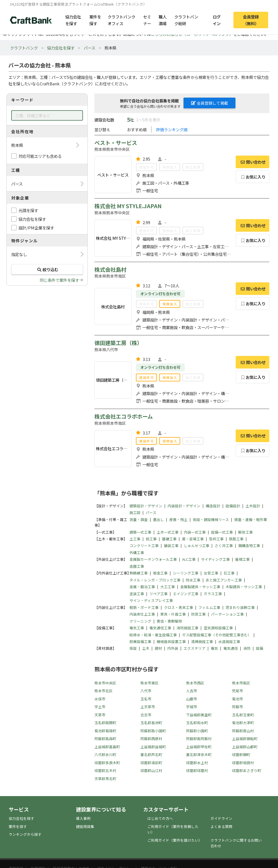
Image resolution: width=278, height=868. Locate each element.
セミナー (147, 20)
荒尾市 (238, 691)
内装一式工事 (195, 532)
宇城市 (192, 707)
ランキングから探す (25, 834)
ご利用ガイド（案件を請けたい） (175, 840)
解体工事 (245, 532)
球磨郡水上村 (197, 763)
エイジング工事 (186, 594)
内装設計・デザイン (184, 506)
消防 (247, 648)
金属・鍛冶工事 (142, 587)
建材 (158, 648)
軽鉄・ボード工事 (144, 607)
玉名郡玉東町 (243, 715)
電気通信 (231, 648)
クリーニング (140, 621)
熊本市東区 (150, 683)
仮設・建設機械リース (211, 519)
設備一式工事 (222, 532)
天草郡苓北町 (105, 779)
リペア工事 (158, 594)
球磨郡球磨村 (197, 770)
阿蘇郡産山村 (243, 731)
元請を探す (28, 210)
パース (90, 48)
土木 (146, 648)
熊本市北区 (104, 691)
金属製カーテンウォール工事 (153, 559)
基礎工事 (169, 539)
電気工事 (137, 628)
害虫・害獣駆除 (169, 621)
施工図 (135, 512)
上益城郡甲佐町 (199, 747)
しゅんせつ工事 (197, 546)
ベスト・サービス (116, 143)
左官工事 (211, 573)
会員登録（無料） (251, 20)
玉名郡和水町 (197, 723)
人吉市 (192, 691)
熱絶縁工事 (139, 573)
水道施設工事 (229, 641)
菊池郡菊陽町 (105, 731)
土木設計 (253, 506)
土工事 (135, 539)
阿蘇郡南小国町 (153, 731)
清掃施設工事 (202, 641)
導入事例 (83, 818)
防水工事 (193, 580)
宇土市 (100, 707)
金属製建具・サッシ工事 (200, 587)
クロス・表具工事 (179, 607)
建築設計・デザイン (146, 506)
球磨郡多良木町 (107, 763)
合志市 (146, 715)
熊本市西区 (195, 683)
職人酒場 (163, 20)
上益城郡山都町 (245, 747)
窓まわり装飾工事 (240, 607)
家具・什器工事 (173, 614)
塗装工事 (137, 594)
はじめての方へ (160, 818)
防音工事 (198, 614)
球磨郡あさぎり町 (247, 770)
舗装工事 (171, 546)
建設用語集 (85, 826)
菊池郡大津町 (243, 723)
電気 (214, 648)
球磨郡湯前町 (151, 763)
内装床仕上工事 (142, 614)
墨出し (158, 519)
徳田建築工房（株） (118, 343)
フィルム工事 (209, 607)
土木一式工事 (168, 532)
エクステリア (194, 648)
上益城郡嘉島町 (107, 747)
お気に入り (253, 177)
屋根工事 (242, 559)
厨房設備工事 (140, 641)
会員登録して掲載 (210, 103)
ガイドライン (221, 818)
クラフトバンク (24, 48)
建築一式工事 (140, 532)
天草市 (100, 715)
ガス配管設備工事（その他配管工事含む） (217, 635)
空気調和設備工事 (218, 628)
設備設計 (233, 506)
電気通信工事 (160, 628)
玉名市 (146, 699)
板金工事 (160, 573)
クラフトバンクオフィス (121, 20)
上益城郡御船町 (245, 739)
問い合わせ (252, 162)
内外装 (173, 648)
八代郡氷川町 (105, 755)
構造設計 (213, 506)
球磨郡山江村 (151, 770)
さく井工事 (224, 546)
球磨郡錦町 (241, 755)
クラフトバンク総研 (186, 20)
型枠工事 (216, 539)
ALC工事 (189, 559)
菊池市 (238, 699)
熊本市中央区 (105, 683)
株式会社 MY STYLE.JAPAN (128, 206)
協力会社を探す (73, 20)
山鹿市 (192, 699)
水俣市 (100, 699)
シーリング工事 (186, 573)
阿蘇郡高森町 (105, 739)
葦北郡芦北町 (151, 755)
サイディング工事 (215, 559)
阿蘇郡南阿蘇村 (199, 739)
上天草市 (148, 707)
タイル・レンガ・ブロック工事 (155, 580)
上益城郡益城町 (153, 747)
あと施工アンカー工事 (224, 580)
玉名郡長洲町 (151, 723)
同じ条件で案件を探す (59, 280)
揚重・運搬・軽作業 (251, 519)
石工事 (229, 573)
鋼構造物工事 (249, 546)
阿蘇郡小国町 (197, 731)
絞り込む (47, 269)
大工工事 (168, 587)
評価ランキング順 (172, 129)
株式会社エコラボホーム (124, 416)
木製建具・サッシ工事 (244, 587)
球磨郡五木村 (105, 770)
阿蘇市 (238, 707)
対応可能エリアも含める (40, 156)
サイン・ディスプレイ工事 (151, 600)
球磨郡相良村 (243, 763)
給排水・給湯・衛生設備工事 (153, 635)
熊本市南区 (241, 683)
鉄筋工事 (236, 539)
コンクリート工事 (144, 546)
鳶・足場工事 (193, 539)
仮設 (133, 648)
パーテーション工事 (227, 614)
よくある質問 (221, 826)
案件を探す (95, 20)
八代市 (146, 691)
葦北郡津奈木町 (199, 755)
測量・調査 (139, 519)
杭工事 (151, 539)
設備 (260, 648)
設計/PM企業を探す (36, 228)
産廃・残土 (178, 519)
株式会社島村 (110, 269)
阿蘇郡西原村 (151, 739)
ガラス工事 (213, 594)
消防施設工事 (187, 628)
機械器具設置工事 (171, 641)
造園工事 (137, 566)
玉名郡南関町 (105, 723)
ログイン (217, 20)
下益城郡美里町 (199, 715)
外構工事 (137, 553)
